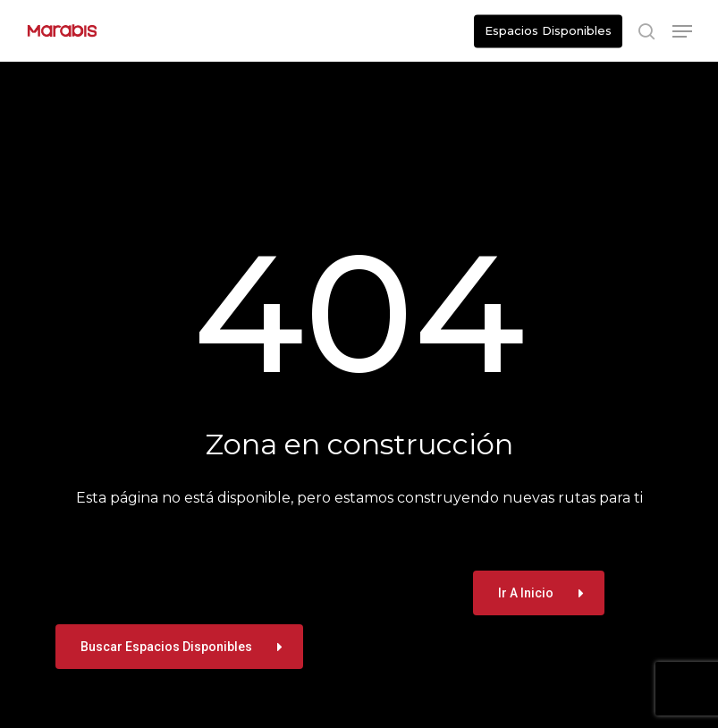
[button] (682, 31)
